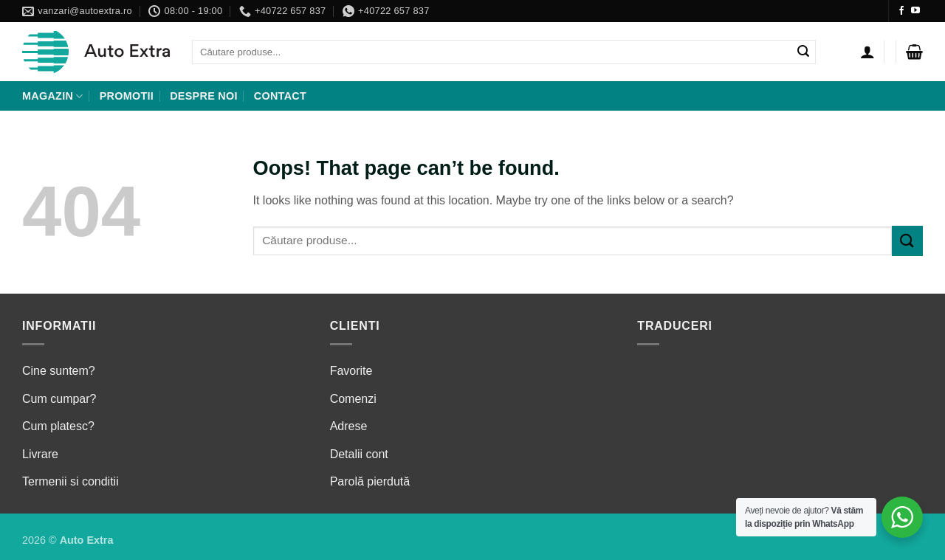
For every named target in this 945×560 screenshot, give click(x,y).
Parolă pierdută (370, 481)
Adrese (349, 426)
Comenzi (353, 399)
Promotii (127, 96)
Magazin (53, 96)
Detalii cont (359, 454)
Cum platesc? (58, 426)
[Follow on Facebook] (901, 11)
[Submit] (803, 52)
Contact (280, 96)
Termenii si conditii (71, 481)
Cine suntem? (59, 371)
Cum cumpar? (59, 399)
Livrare (40, 454)
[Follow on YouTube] (915, 11)
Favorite (351, 371)
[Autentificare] (867, 52)
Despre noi (204, 96)
